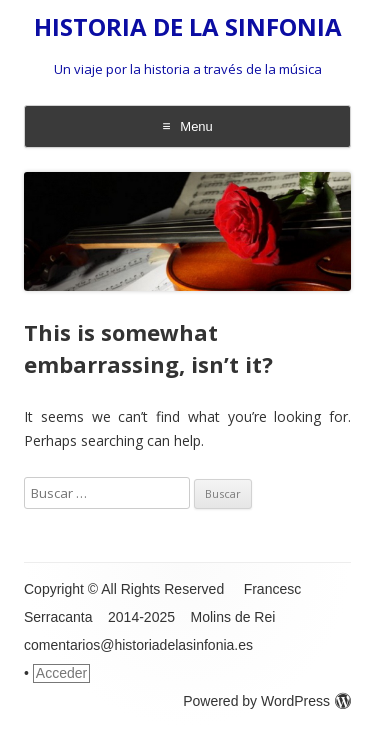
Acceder (61, 673)
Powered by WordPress (267, 701)
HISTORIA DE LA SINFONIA (188, 27)
